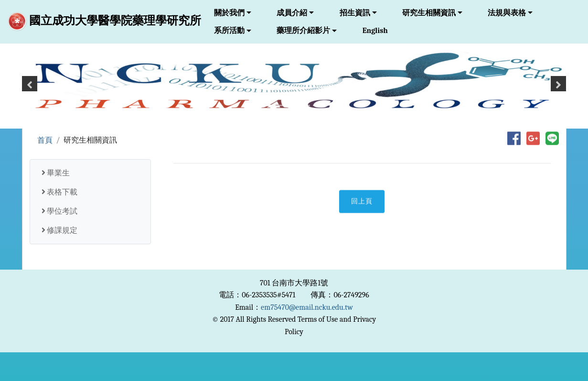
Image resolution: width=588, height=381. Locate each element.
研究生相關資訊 (429, 13)
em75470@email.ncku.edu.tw (307, 307)
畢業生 (56, 173)
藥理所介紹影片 (303, 31)
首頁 (45, 141)
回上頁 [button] (362, 202)
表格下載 (60, 192)
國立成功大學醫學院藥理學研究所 (104, 22)
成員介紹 (292, 13)
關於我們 (229, 13)
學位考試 (60, 211)
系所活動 (229, 31)
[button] (29, 87)
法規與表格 (507, 13)
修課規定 (60, 230)
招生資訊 (355, 13)
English (375, 31)
